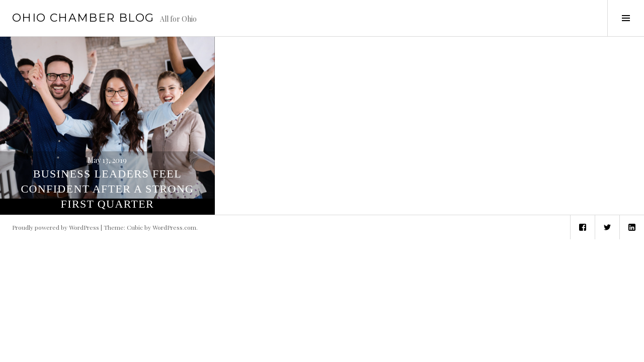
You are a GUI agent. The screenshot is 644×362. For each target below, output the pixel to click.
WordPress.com (174, 227)
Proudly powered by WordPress (56, 227)
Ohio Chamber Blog (83, 18)
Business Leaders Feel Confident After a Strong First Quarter (107, 189)
